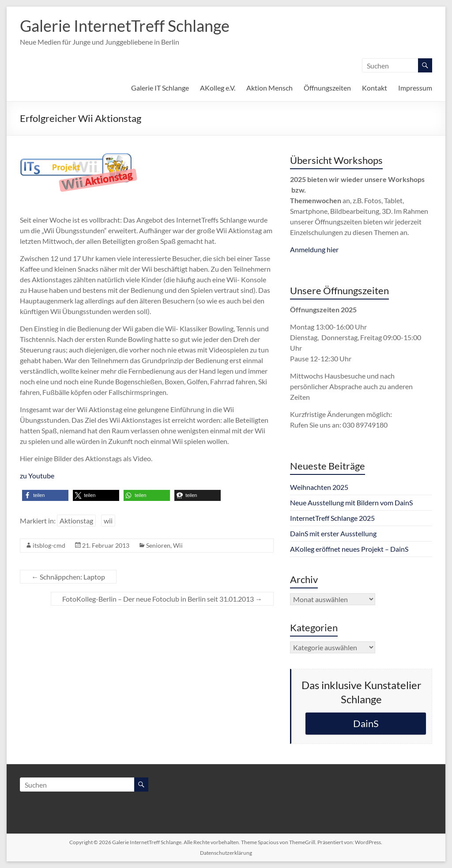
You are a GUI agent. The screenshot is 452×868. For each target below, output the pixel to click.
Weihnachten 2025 (319, 487)
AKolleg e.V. (218, 88)
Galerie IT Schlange (160, 88)
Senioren (158, 545)
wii (108, 521)
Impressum (415, 88)
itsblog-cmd (49, 545)
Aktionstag (76, 521)
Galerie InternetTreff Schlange (125, 26)
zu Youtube (37, 476)
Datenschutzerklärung (226, 853)
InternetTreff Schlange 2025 (332, 518)
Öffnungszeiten (327, 88)
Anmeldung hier (314, 249)
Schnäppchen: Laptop (68, 577)
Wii (178, 545)
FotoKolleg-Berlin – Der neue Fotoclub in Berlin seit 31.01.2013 (162, 599)
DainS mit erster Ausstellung (333, 533)
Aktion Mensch (269, 88)
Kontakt (375, 88)
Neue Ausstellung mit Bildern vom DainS (351, 502)
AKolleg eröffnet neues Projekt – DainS (349, 549)
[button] (45, 495)
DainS (366, 723)
